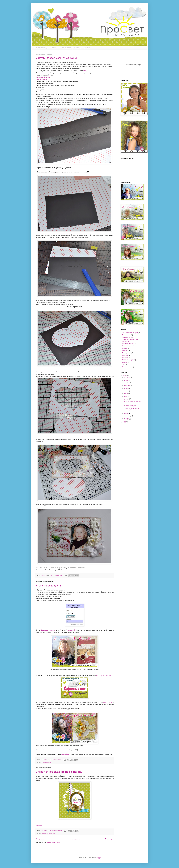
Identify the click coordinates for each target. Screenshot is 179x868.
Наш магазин (66, 48)
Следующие (40, 839)
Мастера (77, 48)
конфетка (125, 351)
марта (126, 413)
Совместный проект (129, 360)
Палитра (125, 358)
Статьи (124, 362)
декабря (127, 378)
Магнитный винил (43, 77)
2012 (124, 422)
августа (127, 388)
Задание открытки (47, 833)
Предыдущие (109, 839)
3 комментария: (58, 576)
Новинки (125, 355)
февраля (127, 416)
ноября (127, 380)
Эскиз (54, 833)
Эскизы (87, 48)
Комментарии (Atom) (53, 842)
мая (126, 396)
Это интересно (127, 367)
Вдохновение (126, 335)
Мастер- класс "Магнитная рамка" (57, 58)
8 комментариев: (57, 831)
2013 (124, 375)
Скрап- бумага (42, 79)
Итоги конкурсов (46, 762)
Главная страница (41, 48)
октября (127, 383)
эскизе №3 (65, 754)
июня (126, 394)
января (127, 419)
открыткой (71, 630)
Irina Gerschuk (108, 702)
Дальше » (39, 825)
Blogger (98, 858)
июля (126, 391)
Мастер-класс (127, 353)
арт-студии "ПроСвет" (104, 676)
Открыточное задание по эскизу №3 (59, 772)
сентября (127, 386)
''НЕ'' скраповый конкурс (130, 333)
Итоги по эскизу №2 (48, 586)
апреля (127, 399)
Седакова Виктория (48, 630)
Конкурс (125, 348)
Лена (85, 71)
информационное (128, 344)
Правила (54, 48)
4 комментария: (57, 760)
